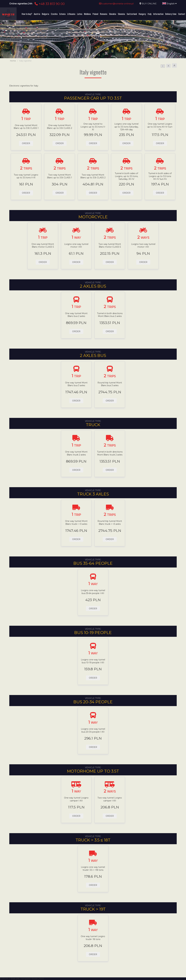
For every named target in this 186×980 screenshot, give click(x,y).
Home (13, 61)
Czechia (54, 14)
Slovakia (113, 14)
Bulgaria (45, 14)
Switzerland (132, 14)
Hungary (142, 14)
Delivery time (171, 14)
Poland (95, 14)
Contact (182, 14)
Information (158, 14)
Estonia (62, 14)
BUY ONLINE (149, 4)
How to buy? (27, 14)
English (170, 4)
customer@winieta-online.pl (116, 4)
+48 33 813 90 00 (49, 4)
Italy (150, 14)
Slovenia (121, 14)
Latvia (80, 14)
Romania (104, 14)
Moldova (87, 14)
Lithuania (71, 14)
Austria (37, 14)
